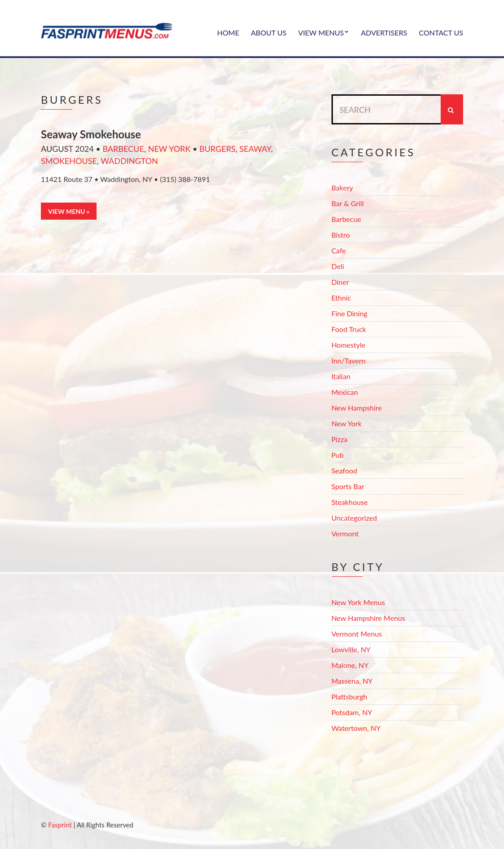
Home (228, 33)
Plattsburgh (349, 696)
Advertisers (384, 33)
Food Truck (349, 329)
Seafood (344, 471)
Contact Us (441, 33)
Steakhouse (350, 502)
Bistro (341, 235)
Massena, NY (352, 681)
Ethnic (341, 298)
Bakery (342, 188)
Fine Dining (349, 313)
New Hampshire (357, 408)
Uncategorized (354, 518)
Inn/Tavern (349, 360)
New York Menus (358, 602)
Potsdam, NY (352, 712)
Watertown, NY (356, 728)
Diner (340, 282)
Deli (338, 266)
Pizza (340, 439)
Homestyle (349, 345)
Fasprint (60, 825)
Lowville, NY (351, 649)
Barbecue (123, 149)
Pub (338, 455)
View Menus (321, 33)
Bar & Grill (348, 203)
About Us (268, 33)
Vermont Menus (357, 634)
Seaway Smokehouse (91, 134)
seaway (255, 149)
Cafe (339, 250)
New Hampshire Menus (368, 618)
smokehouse (69, 161)
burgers (218, 149)
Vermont (345, 533)
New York (169, 149)
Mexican (345, 392)
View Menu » (69, 211)
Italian (341, 376)
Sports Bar (348, 486)
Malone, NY (350, 665)
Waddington (129, 161)
